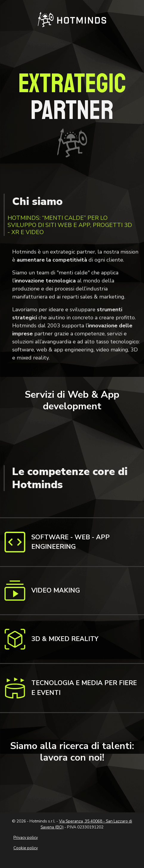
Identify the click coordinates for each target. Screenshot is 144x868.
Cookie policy (26, 848)
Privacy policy (26, 838)
